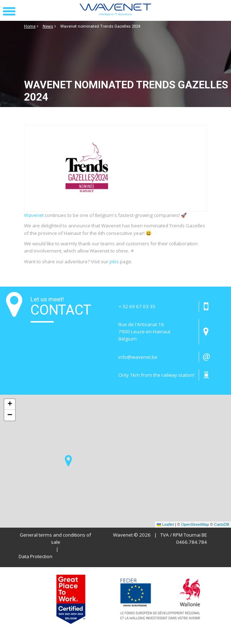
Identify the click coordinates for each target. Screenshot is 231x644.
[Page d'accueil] (115, 10)
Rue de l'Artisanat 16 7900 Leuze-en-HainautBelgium (144, 332)
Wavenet (34, 215)
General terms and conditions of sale (55, 538)
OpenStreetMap (195, 524)
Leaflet (165, 524)
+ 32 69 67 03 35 (137, 306)
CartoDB (222, 524)
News (48, 26)
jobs (114, 261)
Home (30, 26)
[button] (9, 12)
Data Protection (36, 556)
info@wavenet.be (138, 357)
